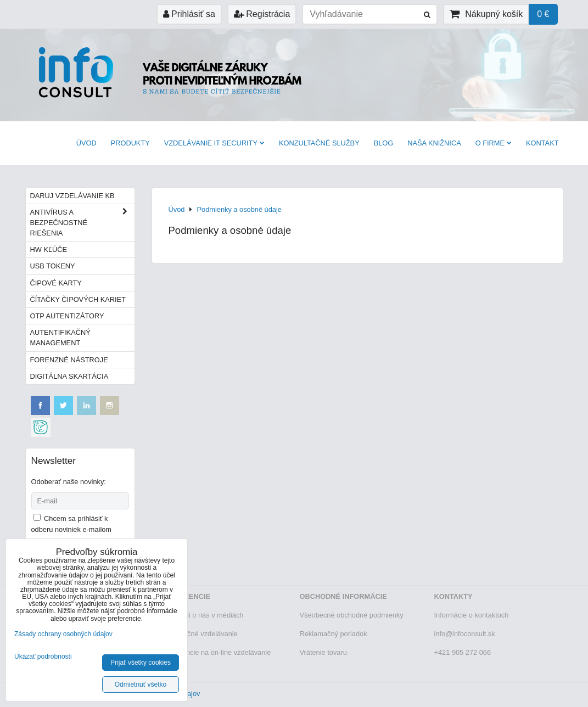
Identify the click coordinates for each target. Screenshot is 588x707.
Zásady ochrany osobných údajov (63, 634)
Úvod (86, 143)
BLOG (384, 143)
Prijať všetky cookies (141, 663)
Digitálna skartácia (69, 376)
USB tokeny (53, 266)
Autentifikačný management (60, 338)
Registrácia (262, 14)
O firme (494, 143)
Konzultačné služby (319, 143)
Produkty (130, 143)
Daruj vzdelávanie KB (72, 196)
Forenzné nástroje (69, 360)
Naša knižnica (434, 143)
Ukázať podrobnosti (43, 657)
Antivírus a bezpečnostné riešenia (82, 223)
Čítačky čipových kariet (78, 299)
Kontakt (542, 143)
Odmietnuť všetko (141, 684)
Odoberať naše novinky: (69, 482)
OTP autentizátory (67, 316)
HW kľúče (49, 249)
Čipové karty (56, 283)
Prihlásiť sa (189, 14)
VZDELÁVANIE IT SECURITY (214, 143)
